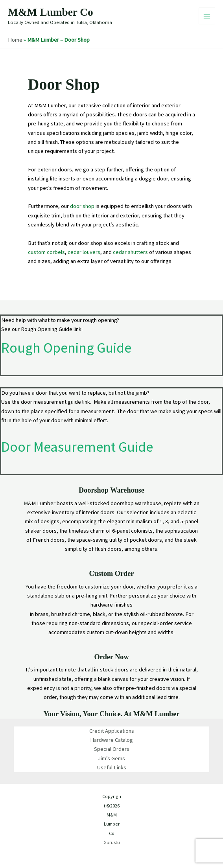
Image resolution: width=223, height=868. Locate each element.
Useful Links (112, 767)
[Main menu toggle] (207, 16)
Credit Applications (112, 731)
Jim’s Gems (111, 758)
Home (15, 40)
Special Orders (112, 749)
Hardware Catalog (111, 740)
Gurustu (111, 842)
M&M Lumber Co (51, 12)
